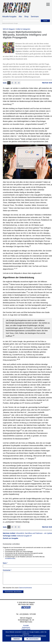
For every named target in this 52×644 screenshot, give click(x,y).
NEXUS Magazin (9, 29)
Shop (26, 17)
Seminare (35, 17)
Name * (5, 563)
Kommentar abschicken (13, 592)
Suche (45, 21)
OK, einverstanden (32, 639)
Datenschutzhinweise (25, 588)
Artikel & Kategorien (23, 29)
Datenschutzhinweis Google (10, 23)
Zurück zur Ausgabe (11, 538)
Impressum (26, 627)
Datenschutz (26, 629)
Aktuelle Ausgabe (9, 17)
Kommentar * (7, 570)
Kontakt (26, 625)
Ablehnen (17, 639)
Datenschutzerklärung (39, 636)
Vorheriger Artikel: (17, 536)
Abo (20, 17)
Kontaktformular (10, 558)
